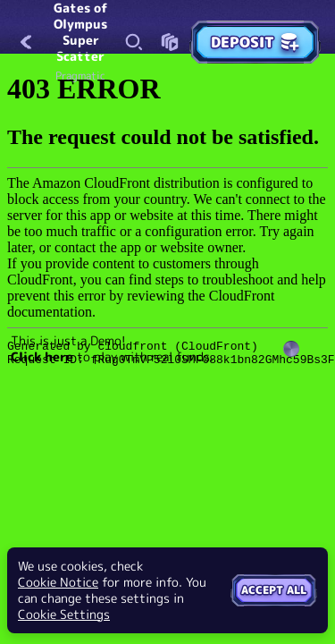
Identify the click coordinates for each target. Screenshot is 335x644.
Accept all (274, 590)
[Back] (27, 42)
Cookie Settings (64, 614)
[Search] (134, 42)
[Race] (170, 42)
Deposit (255, 42)
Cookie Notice (58, 582)
